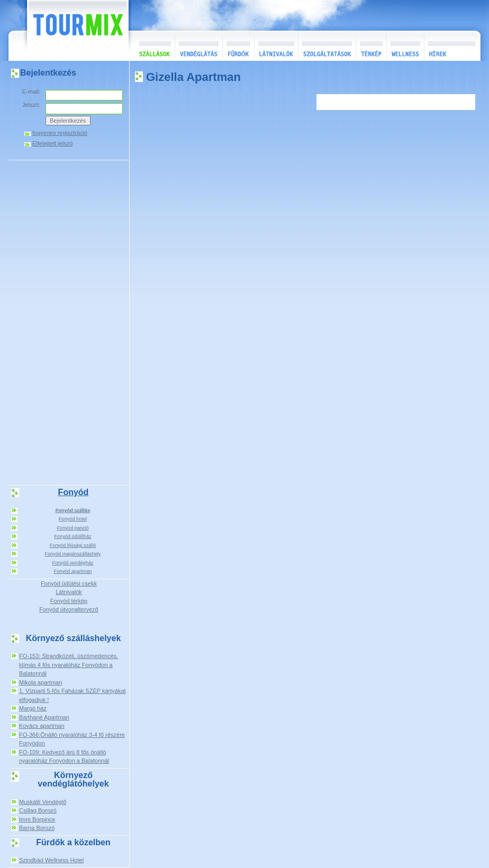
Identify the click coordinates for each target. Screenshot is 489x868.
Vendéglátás (198, 46)
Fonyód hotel (73, 519)
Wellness (405, 46)
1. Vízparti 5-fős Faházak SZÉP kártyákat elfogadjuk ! (73, 695)
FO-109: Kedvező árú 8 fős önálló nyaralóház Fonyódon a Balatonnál (64, 757)
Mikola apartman (40, 682)
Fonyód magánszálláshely (73, 554)
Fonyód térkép (69, 601)
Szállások (152, 46)
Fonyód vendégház (73, 563)
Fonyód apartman (73, 571)
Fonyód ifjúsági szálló (73, 545)
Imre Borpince (37, 819)
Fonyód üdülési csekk (69, 583)
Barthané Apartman (44, 717)
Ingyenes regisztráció (60, 133)
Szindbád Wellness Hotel (51, 860)
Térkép (371, 46)
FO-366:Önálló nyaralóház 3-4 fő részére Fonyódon (72, 739)
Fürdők (238, 46)
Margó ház (33, 708)
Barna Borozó (37, 828)
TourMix (66, 30)
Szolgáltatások (327, 46)
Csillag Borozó (38, 810)
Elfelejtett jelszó (52, 144)
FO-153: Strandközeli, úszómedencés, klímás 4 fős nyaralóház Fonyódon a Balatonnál (69, 665)
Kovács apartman (42, 726)
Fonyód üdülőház (73, 536)
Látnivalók (276, 46)
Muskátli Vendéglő (43, 802)
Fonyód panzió (73, 528)
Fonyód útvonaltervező (69, 609)
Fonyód (74, 492)
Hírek (451, 46)
